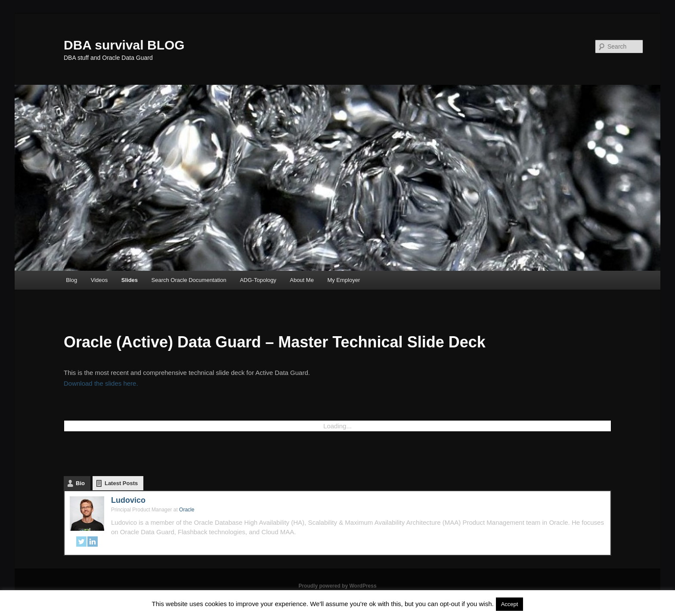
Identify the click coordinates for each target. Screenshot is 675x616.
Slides (130, 280)
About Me (302, 280)
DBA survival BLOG (124, 45)
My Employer (344, 280)
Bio (80, 483)
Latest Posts (121, 483)
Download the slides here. (101, 383)
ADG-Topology (258, 280)
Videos (99, 280)
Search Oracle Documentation (189, 280)
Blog (71, 280)
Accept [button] (510, 604)
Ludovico (128, 500)
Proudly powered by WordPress (337, 586)
